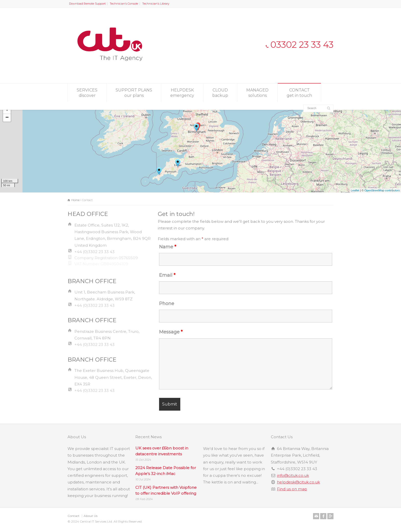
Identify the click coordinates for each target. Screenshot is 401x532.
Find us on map (292, 489)
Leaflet (355, 190)
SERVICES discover (87, 93)
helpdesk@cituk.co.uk (298, 482)
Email (167, 275)
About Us (91, 516)
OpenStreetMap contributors (382, 190)
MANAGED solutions (257, 93)
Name (168, 247)
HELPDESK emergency (182, 93)
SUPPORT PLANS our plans (134, 93)
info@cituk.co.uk (293, 475)
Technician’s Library (156, 4)
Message (171, 332)
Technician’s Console (124, 4)
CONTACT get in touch (299, 93)
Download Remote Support (87, 4)
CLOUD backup (220, 93)
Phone (167, 304)
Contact (74, 516)
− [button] (7, 118)
